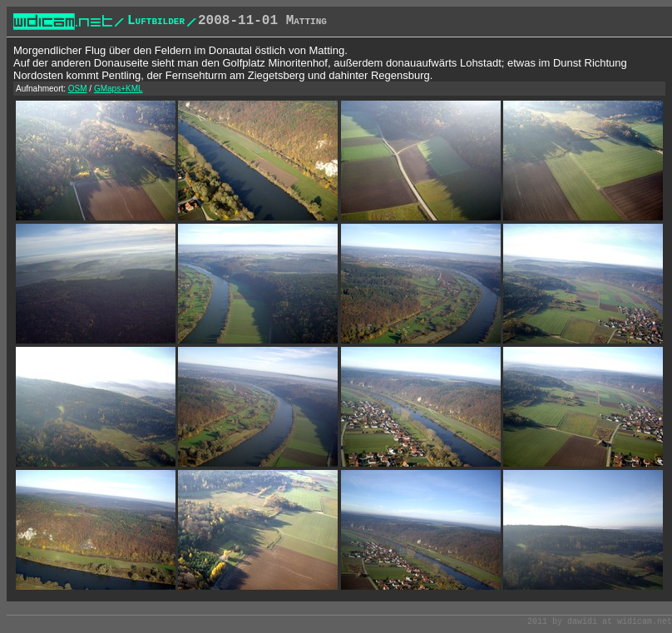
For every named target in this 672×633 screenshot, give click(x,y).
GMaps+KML (119, 89)
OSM (78, 89)
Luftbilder (156, 21)
